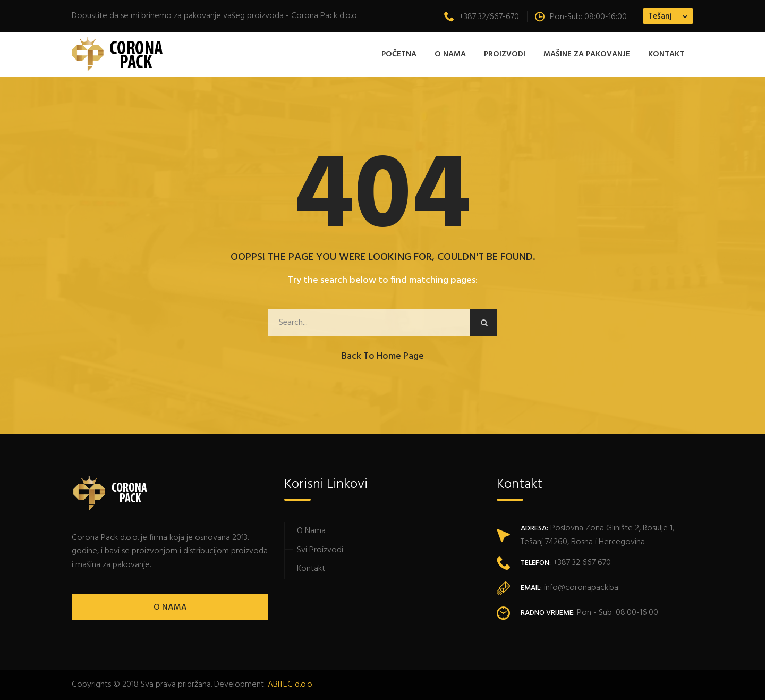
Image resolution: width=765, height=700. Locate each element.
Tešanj (660, 16)
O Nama (450, 54)
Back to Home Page (383, 356)
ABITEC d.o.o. (291, 685)
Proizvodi (505, 54)
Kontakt (666, 54)
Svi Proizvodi (320, 550)
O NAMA (170, 608)
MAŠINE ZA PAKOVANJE (587, 54)
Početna (399, 54)
